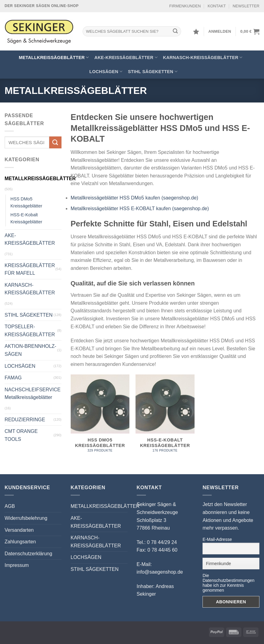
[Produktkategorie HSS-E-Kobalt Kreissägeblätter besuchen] (165, 417)
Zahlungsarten (20, 542)
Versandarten (19, 530)
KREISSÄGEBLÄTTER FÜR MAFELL (30, 269)
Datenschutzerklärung (28, 554)
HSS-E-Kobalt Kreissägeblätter (26, 218)
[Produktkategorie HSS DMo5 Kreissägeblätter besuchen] (100, 417)
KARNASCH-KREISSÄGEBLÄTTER (203, 57)
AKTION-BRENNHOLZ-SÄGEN (30, 350)
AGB (10, 506)
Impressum (17, 565)
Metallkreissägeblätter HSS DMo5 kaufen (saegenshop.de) (134, 198)
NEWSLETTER (246, 6)
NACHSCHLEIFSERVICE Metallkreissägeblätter (33, 394)
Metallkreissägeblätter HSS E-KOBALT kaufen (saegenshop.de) (140, 208)
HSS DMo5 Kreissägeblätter (26, 202)
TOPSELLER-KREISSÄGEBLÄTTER (30, 331)
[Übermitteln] (175, 32)
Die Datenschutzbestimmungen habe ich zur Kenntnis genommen (229, 583)
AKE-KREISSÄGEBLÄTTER (126, 57)
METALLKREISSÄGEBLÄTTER (54, 57)
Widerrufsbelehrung (26, 518)
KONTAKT (217, 6)
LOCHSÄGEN (106, 71)
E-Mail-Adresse (217, 539)
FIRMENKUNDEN (185, 6)
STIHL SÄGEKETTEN (153, 71)
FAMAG (13, 378)
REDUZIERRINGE (25, 420)
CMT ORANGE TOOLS (21, 435)
